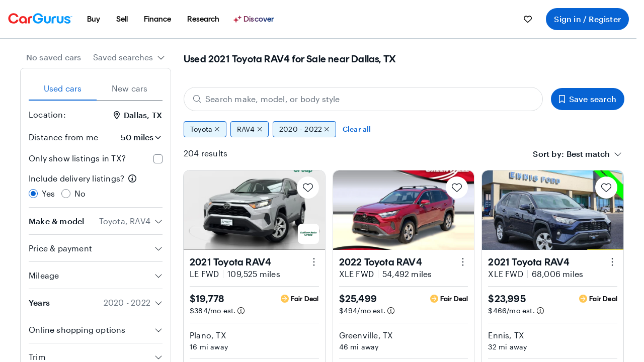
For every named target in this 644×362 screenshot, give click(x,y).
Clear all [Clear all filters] (357, 129)
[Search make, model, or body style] (363, 99)
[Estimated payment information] (241, 311)
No (80, 193)
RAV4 (250, 129)
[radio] (33, 194)
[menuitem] (94, 19)
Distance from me (63, 137)
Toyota (205, 129)
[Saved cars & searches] (528, 19)
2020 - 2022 (304, 129)
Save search (588, 99)
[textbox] (588, 154)
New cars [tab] (130, 88)
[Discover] (255, 19)
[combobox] (129, 57)
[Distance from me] (134, 137)
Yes (49, 193)
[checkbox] (158, 159)
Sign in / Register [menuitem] (587, 19)
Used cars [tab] (63, 88)
